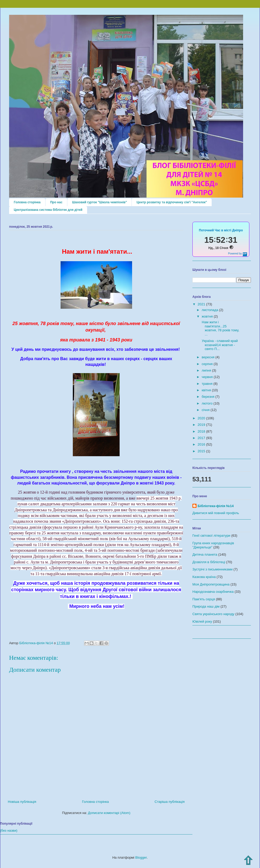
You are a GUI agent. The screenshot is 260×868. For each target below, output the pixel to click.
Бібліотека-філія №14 (216, 506)
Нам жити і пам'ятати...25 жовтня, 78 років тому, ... (220, 328)
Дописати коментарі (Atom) (109, 813)
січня (206, 410)
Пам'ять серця (204, 599)
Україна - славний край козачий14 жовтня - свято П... (219, 345)
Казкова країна (204, 577)
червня (208, 377)
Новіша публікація (22, 802)
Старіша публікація (170, 802)
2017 (202, 438)
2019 (202, 425)
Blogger (141, 857)
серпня (208, 364)
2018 (202, 431)
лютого (208, 403)
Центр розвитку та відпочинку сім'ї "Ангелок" (172, 202)
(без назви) (9, 830)
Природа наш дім (206, 606)
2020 (202, 418)
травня (208, 384)
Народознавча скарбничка (213, 592)
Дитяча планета (205, 554)
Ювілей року (202, 621)
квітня (207, 390)
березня (209, 397)
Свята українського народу (213, 614)
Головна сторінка (27, 202)
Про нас (56, 202)
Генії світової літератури (211, 536)
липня (207, 370)
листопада (210, 310)
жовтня (208, 316)
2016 (202, 444)
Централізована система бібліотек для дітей (48, 210)
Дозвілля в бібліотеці (209, 562)
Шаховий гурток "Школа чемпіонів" (99, 202)
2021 (202, 304)
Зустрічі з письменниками (212, 569)
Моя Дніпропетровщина (211, 584)
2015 (202, 451)
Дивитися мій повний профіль (216, 513)
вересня (209, 357)
